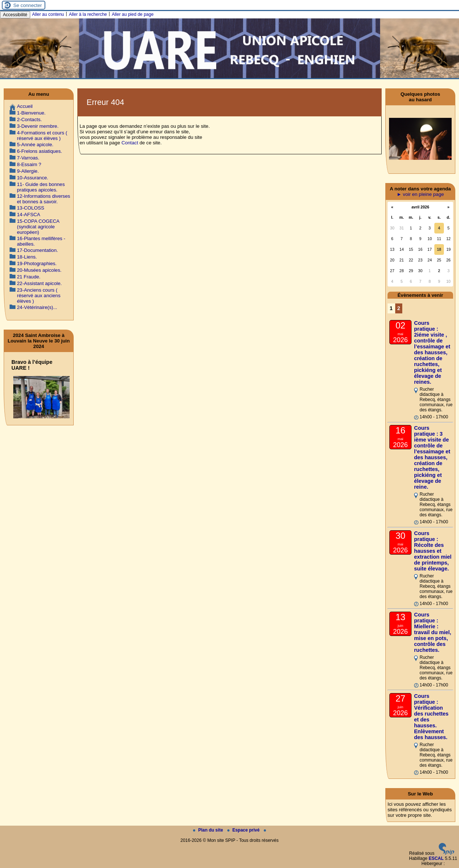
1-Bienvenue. (31, 113)
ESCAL (436, 858)
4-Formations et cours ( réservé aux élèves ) (42, 136)
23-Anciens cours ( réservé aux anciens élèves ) (39, 296)
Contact (130, 143)
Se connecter (28, 5)
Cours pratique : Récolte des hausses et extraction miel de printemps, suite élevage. (433, 551)
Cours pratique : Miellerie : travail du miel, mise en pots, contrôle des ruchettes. (433, 632)
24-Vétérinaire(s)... (37, 307)
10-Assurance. (33, 178)
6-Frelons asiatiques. (39, 151)
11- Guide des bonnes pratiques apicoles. (41, 187)
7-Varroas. (28, 158)
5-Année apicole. (35, 145)
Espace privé (244, 830)
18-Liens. (27, 257)
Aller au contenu (48, 14)
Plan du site (209, 830)
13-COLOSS (31, 208)
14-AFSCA (29, 215)
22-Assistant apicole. (39, 283)
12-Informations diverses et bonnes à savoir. (43, 199)
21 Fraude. (29, 277)
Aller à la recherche (88, 14)
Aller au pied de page (132, 14)
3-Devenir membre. (38, 126)
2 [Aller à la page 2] (399, 308)
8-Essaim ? (29, 164)
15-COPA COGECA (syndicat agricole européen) (38, 227)
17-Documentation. (37, 250)
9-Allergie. (28, 171)
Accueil (25, 106)
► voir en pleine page (420, 194)
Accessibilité (15, 15)
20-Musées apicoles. (39, 270)
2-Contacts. (29, 120)
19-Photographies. (37, 263)
